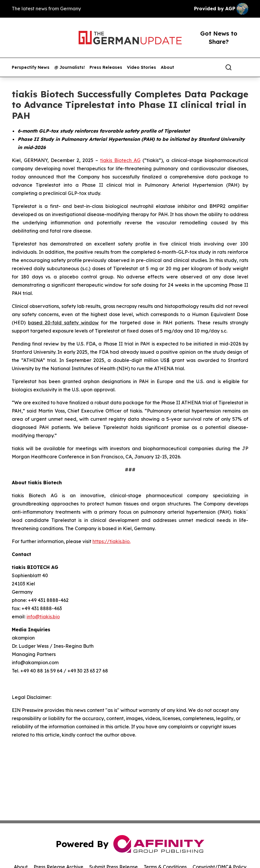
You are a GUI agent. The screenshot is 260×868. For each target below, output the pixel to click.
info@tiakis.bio (43, 617)
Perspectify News (31, 67)
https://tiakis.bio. (111, 541)
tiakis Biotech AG (120, 160)
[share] (244, 67)
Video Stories (141, 67)
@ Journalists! (69, 67)
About (167, 67)
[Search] (228, 67)
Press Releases (106, 67)
